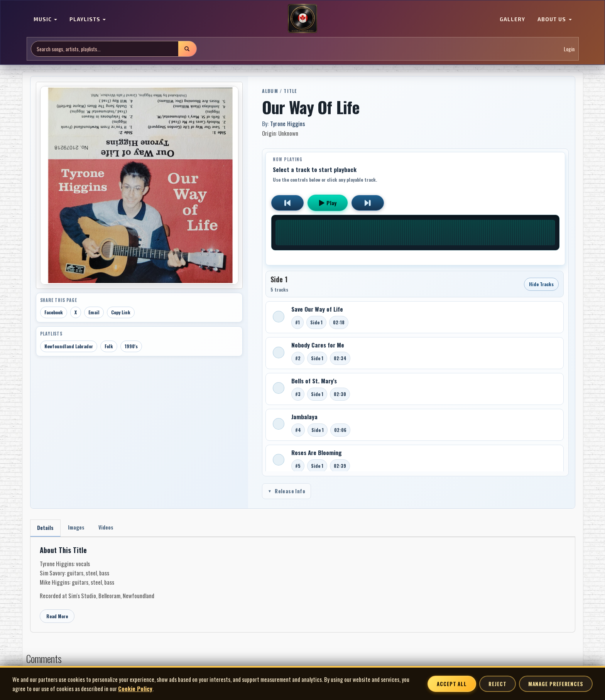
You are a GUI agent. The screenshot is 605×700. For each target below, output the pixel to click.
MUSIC (45, 19)
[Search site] (105, 49)
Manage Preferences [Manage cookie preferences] (556, 684)
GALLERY (512, 19)
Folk (109, 346)
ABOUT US (554, 19)
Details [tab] (46, 528)
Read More (57, 617)
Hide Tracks (541, 284)
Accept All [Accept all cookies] (452, 684)
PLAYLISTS (88, 19)
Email (94, 312)
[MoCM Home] (302, 19)
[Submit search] (187, 49)
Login (569, 49)
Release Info (286, 491)
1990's (131, 346)
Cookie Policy (135, 688)
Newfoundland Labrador (69, 346)
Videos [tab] (109, 528)
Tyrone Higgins (288, 123)
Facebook (54, 312)
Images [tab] (78, 528)
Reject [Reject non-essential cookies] (497, 684)
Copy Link (121, 312)
